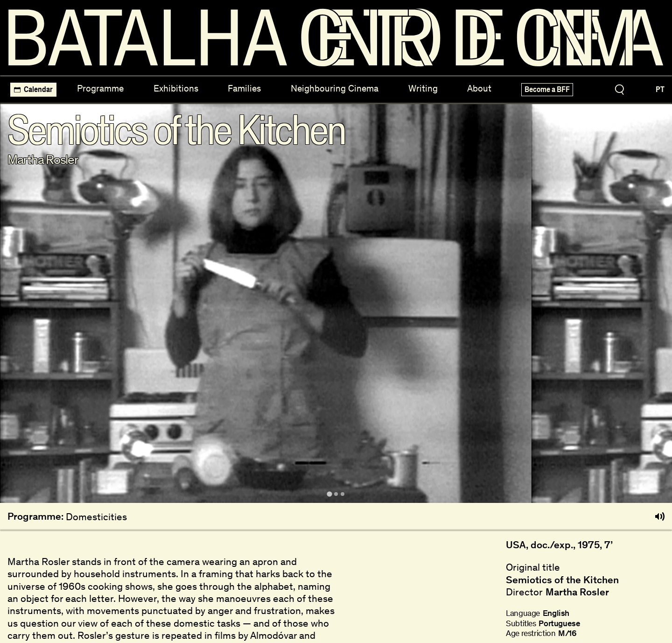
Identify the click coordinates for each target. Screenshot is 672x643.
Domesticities (96, 517)
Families (244, 88)
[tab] (329, 494)
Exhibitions (176, 88)
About (479, 88)
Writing (423, 88)
